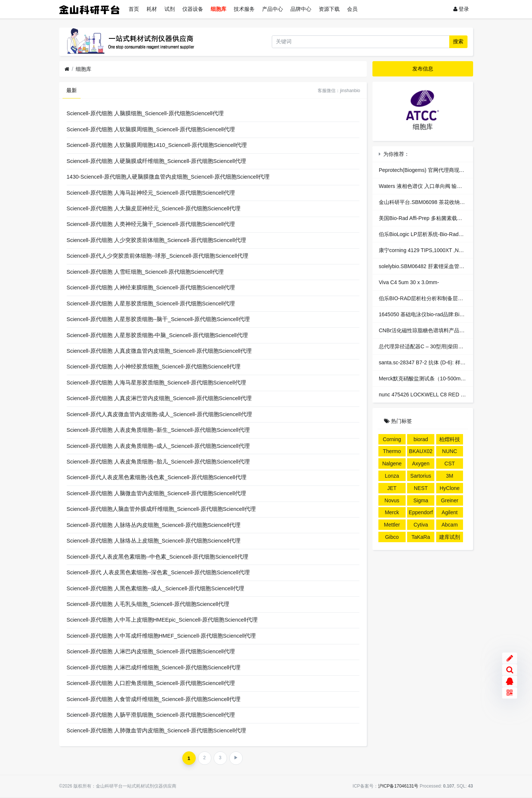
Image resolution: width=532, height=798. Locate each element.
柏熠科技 (450, 439)
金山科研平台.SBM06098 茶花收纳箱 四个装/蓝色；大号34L (448, 202)
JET (392, 488)
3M (449, 476)
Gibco (392, 537)
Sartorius (421, 476)
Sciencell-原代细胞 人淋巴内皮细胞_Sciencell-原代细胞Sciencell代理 (151, 651)
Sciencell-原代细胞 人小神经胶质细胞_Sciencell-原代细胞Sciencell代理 (154, 367)
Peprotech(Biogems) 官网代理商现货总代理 (429, 170)
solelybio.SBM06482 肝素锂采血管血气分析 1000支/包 (442, 266)
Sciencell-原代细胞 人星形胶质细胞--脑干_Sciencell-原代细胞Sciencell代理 (158, 319)
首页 (134, 9)
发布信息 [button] (423, 69)
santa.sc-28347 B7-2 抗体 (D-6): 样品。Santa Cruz (438, 362)
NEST (421, 488)
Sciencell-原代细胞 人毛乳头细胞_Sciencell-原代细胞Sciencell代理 (148, 604)
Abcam (450, 525)
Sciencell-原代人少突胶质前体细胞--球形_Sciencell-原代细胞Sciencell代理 (158, 256)
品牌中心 (301, 9)
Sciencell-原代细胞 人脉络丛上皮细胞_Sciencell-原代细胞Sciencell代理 (154, 541)
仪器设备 (193, 9)
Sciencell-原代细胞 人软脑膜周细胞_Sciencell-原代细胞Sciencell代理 (151, 129)
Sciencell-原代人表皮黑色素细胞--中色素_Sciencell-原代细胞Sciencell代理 (158, 557)
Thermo (392, 451)
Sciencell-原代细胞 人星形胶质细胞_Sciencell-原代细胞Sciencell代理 (151, 304)
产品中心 (273, 9)
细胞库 (218, 9)
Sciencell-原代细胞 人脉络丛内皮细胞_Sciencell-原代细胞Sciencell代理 (154, 525)
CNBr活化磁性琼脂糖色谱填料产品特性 (424, 330)
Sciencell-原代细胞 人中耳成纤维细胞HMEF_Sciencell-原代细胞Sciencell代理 (161, 636)
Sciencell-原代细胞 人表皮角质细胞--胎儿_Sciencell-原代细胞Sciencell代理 (158, 462)
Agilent (450, 512)
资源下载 (329, 9)
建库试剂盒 (450, 538)
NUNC (450, 451)
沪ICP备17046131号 (398, 786)
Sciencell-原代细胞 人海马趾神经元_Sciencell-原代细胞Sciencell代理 (151, 193)
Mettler (392, 525)
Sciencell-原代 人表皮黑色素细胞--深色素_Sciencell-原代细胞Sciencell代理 (158, 572)
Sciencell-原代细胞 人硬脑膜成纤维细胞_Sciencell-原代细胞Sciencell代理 (156, 161)
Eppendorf (421, 512)
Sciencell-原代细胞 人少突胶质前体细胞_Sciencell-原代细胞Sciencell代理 (156, 240)
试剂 (170, 9)
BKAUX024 (421, 452)
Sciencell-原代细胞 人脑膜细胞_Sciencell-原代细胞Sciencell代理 (145, 113)
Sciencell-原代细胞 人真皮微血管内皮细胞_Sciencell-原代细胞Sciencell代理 (159, 351)
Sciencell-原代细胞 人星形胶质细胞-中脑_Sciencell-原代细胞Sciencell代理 (157, 335)
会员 (352, 9)
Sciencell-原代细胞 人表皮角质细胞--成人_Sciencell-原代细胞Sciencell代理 (158, 446)
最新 (72, 90)
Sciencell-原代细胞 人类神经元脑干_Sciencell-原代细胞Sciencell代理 (151, 224)
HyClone (450, 488)
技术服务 (244, 9)
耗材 (152, 9)
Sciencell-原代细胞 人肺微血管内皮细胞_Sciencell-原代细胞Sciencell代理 (156, 731)
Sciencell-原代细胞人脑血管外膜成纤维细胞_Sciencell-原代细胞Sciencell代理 (161, 509)
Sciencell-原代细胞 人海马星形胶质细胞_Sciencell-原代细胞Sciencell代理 (156, 383)
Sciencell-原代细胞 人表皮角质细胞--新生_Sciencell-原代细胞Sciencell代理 (158, 430)
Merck (392, 512)
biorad (421, 439)
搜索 (458, 41)
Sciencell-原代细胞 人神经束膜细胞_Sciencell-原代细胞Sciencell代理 (151, 288)
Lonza (392, 476)
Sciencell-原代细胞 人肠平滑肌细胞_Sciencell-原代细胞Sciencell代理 (151, 715)
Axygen (421, 464)
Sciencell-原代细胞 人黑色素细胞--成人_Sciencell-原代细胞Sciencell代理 (155, 588)
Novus (392, 500)
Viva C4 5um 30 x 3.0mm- (409, 282)
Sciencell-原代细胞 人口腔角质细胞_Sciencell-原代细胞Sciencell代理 (151, 683)
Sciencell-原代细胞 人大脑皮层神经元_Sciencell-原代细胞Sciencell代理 (154, 208)
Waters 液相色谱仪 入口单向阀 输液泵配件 (428, 186)
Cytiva (421, 525)
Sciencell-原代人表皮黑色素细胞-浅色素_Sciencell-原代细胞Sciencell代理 (157, 477)
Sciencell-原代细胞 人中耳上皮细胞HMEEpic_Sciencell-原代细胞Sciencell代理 (162, 620)
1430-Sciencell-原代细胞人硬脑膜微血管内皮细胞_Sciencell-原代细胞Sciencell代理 (168, 177)
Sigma (421, 500)
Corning (392, 439)
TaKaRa (421, 537)
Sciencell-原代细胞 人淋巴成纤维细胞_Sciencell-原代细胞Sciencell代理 (154, 667)
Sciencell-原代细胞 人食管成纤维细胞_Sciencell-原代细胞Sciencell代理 (154, 699)
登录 (461, 9)
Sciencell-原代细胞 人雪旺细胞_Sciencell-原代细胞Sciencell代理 (145, 272)
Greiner (450, 500)
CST (450, 464)
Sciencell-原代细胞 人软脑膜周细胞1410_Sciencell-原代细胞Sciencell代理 (157, 145)
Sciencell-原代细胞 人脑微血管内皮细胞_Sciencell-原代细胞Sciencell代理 (156, 493)
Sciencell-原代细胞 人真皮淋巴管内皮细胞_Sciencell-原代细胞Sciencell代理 (159, 398)
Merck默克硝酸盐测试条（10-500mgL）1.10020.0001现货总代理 (454, 378)
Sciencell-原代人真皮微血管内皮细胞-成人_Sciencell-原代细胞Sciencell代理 (159, 414)
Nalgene (392, 464)
